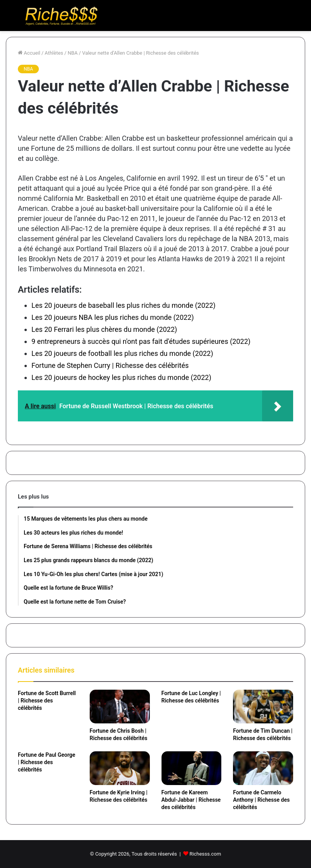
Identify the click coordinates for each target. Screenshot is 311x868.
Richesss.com (205, 854)
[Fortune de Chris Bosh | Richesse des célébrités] (120, 707)
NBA (73, 53)
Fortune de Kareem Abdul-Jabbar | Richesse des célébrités (191, 800)
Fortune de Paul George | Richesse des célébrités (47, 762)
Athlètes (54, 53)
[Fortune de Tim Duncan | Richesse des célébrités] (263, 707)
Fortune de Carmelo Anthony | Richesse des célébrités (261, 800)
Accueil (29, 53)
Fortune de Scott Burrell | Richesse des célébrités (47, 701)
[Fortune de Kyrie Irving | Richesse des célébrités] (120, 768)
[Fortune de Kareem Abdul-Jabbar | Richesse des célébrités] (192, 768)
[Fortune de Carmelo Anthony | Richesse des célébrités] (263, 768)
